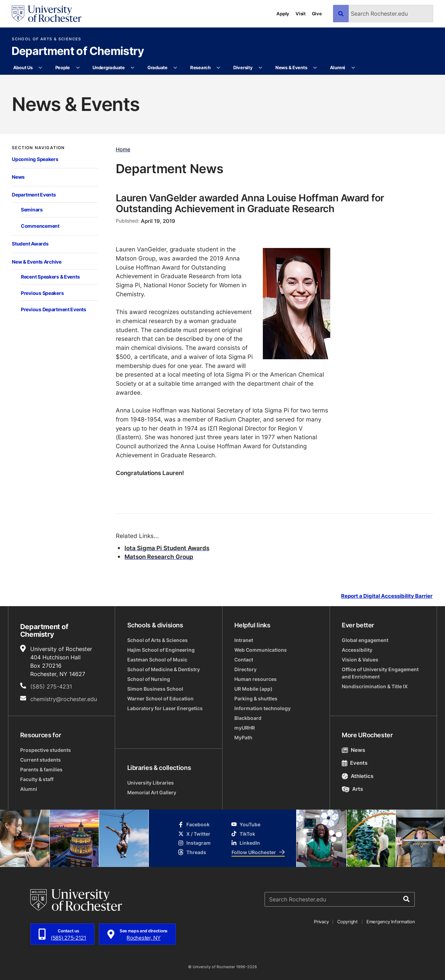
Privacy (321, 922)
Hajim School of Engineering (161, 650)
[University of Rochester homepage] (47, 14)
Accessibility (357, 650)
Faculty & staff (37, 779)
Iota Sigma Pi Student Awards (167, 548)
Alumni (338, 67)
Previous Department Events (54, 309)
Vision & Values (360, 660)
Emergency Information (391, 922)
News (18, 177)
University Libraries (151, 783)
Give (317, 14)
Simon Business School (155, 689)
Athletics (358, 776)
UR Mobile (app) (253, 689)
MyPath (243, 737)
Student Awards (30, 244)
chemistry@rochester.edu (64, 699)
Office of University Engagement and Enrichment (380, 673)
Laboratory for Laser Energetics (165, 708)
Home (123, 149)
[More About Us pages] (41, 68)
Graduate (157, 67)
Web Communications (261, 650)
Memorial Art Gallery (152, 792)
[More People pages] (78, 68)
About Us (23, 67)
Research (200, 67)
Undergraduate (109, 67)
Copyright (347, 922)
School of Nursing (149, 679)
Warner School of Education (160, 698)
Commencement (40, 226)
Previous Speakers (42, 293)
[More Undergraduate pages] (133, 68)
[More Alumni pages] (353, 68)
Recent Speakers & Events (50, 277)
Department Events (34, 195)
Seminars (32, 210)
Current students (41, 760)
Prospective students (46, 750)
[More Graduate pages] (175, 68)
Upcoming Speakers (35, 159)
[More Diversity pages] (261, 68)
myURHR (245, 728)
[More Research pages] (219, 68)
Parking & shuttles (256, 698)
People (63, 67)
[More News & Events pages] (315, 68)
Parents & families (41, 769)
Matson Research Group (159, 556)
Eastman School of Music (157, 660)
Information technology (262, 708)
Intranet (244, 640)
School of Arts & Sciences (46, 39)
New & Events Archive (37, 262)
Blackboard (248, 718)
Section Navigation (38, 148)
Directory (245, 669)
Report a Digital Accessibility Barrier (387, 596)
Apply (283, 14)
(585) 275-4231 (51, 686)
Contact (244, 660)
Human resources (256, 679)
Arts (352, 789)
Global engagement (365, 640)
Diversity (243, 67)
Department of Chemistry (78, 51)
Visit (301, 14)
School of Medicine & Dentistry (164, 669)
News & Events (291, 67)
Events (355, 763)
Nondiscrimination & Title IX (375, 686)
